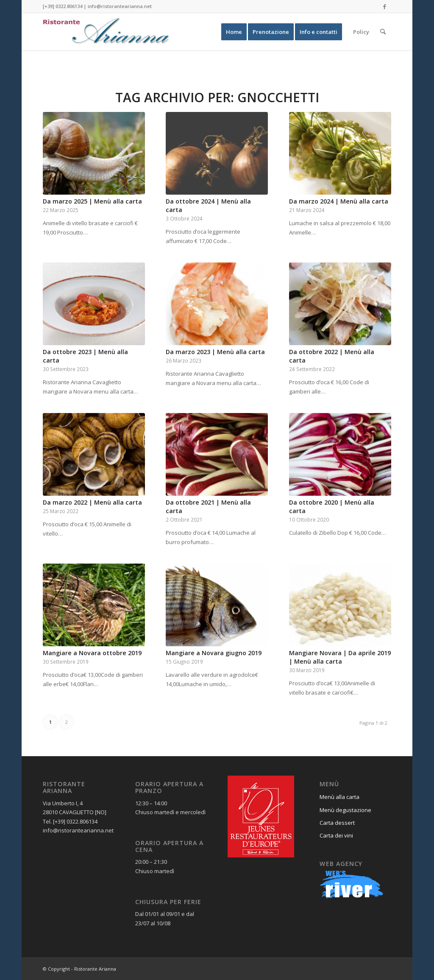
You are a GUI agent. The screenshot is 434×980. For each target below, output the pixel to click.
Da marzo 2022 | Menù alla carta (92, 502)
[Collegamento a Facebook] (385, 6)
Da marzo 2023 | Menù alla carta (215, 352)
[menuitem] (234, 32)
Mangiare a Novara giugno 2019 (214, 653)
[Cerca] (383, 32)
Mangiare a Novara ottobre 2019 (92, 653)
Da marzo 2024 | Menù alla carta (339, 201)
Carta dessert (337, 823)
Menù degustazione (345, 810)
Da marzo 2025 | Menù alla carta (92, 201)
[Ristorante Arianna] (106, 32)
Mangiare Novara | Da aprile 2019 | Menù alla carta (340, 657)
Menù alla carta (339, 797)
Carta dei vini (336, 835)
